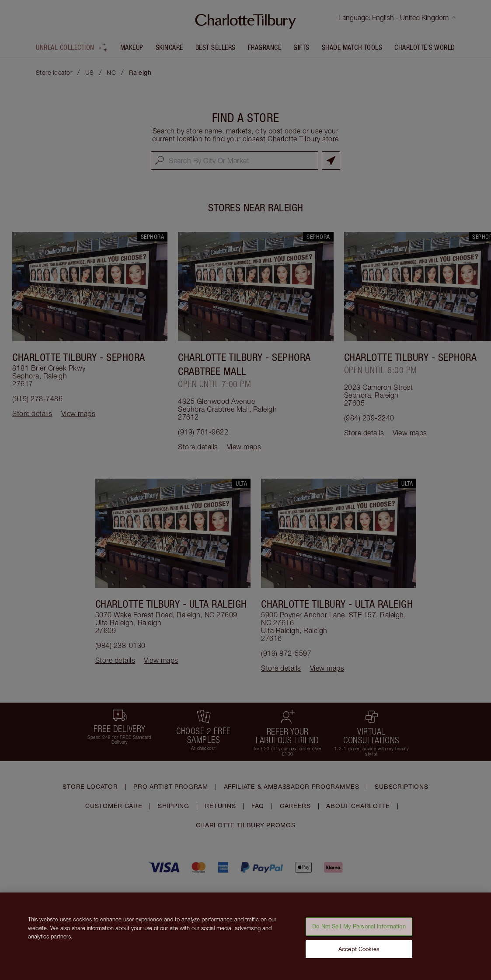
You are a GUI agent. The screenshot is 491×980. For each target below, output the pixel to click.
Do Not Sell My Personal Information (359, 931)
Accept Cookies (359, 953)
